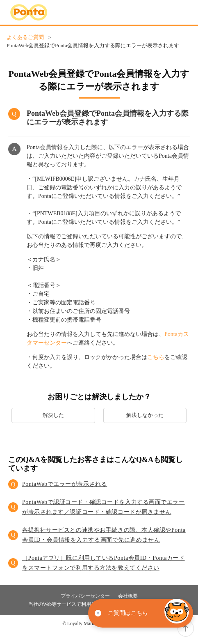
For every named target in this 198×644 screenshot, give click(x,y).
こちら (156, 357)
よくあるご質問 (25, 37)
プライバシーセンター (85, 596)
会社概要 (128, 596)
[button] (99, 484)
